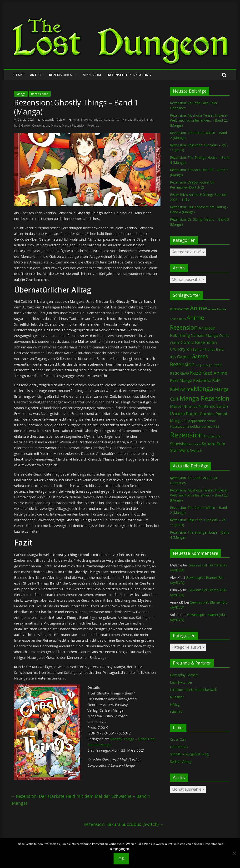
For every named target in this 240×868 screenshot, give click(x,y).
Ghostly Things (143, 120)
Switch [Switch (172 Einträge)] (196, 450)
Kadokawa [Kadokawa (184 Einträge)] (180, 373)
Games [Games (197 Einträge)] (184, 357)
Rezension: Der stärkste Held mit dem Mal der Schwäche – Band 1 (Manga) (80, 800)
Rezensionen (61, 75)
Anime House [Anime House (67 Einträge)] (217, 309)
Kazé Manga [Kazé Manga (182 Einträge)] (181, 380)
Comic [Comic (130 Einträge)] (224, 335)
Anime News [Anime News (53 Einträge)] (178, 319)
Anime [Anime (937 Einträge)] (199, 308)
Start (19, 75)
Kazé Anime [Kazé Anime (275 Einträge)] (215, 373)
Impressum (91, 75)
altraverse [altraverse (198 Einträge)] (180, 309)
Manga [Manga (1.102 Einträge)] (203, 389)
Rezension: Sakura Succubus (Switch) (124, 824)
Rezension (94, 126)
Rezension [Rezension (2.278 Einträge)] (186, 435)
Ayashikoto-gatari (85, 120)
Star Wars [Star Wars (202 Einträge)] (180, 450)
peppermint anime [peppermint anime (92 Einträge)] (202, 421)
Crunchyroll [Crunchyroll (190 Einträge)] (181, 349)
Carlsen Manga (121, 120)
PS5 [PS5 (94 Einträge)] (216, 427)
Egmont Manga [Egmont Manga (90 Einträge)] (204, 349)
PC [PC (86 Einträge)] (185, 421)
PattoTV (176, 712)
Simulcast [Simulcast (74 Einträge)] (194, 444)
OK (121, 858)
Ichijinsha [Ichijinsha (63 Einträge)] (202, 365)
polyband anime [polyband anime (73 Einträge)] (201, 427)
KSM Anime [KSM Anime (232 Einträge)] (181, 389)
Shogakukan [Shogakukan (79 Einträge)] (213, 436)
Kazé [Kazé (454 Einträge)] (196, 373)
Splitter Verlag (181, 761)
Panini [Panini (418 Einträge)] (177, 413)
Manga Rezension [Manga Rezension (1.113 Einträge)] (204, 398)
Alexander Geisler (54, 120)
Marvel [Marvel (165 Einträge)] (176, 406)
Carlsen (104, 120)
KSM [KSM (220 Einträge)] (216, 380)
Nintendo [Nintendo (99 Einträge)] (190, 406)
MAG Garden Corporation (32, 126)
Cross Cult (178, 739)
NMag (175, 704)
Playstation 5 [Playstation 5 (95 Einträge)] (180, 427)
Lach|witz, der (181, 682)
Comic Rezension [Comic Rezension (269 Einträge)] (199, 342)
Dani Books (179, 747)
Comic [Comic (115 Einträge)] (175, 343)
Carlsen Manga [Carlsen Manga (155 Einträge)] (205, 335)
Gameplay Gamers (184, 675)
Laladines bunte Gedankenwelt (194, 690)
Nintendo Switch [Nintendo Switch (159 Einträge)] (213, 406)
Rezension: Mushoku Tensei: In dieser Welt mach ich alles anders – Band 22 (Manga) (199, 120)
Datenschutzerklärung (129, 75)
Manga (21, 94)
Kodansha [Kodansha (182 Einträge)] (202, 380)
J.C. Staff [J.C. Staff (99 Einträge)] (215, 365)
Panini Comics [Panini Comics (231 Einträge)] (200, 414)
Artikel (37, 75)
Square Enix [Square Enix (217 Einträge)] (213, 444)
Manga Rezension (74, 126)
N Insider (177, 697)
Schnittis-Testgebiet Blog (189, 754)
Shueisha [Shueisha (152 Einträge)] (178, 444)
